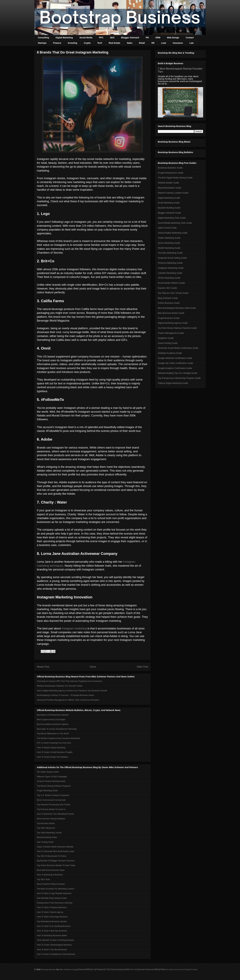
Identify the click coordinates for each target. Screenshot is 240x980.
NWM (88, 969)
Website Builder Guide (168, 183)
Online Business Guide (169, 303)
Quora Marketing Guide (169, 243)
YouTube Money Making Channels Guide (177, 328)
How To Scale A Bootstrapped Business (54, 945)
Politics (163, 969)
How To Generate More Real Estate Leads (56, 851)
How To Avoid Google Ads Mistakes (52, 757)
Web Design (173, 38)
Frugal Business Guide (169, 318)
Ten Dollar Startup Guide (48, 772)
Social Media (86, 38)
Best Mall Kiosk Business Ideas (51, 870)
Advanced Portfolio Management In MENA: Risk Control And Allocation (68, 700)
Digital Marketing (64, 38)
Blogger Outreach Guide (169, 213)
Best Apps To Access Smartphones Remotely (57, 729)
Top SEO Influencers (46, 828)
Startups (42, 43)
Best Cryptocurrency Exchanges (51, 719)
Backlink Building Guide (169, 208)
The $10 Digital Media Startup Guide (175, 178)
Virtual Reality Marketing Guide (173, 233)
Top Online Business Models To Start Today (56, 865)
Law (192, 43)
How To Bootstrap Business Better (52, 935)
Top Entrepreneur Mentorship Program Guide (179, 378)
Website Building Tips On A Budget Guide (177, 373)
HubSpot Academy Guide (170, 353)
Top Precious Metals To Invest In (51, 809)
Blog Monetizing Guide (47, 837)
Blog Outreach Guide (168, 298)
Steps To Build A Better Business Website (55, 847)
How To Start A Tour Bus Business (52, 950)
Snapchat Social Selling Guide (172, 258)
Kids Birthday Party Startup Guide (52, 898)
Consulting (43, 38)
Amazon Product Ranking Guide (51, 781)
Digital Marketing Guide (169, 198)
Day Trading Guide (45, 842)
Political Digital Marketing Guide (173, 383)
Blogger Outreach (130, 38)
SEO (112, 38)
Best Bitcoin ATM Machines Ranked (53, 715)
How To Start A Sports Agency (50, 912)
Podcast (100, 969)
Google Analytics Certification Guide (175, 368)
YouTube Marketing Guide (170, 253)
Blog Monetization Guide (170, 188)
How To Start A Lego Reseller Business (54, 893)
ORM (158, 38)
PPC (101, 38)
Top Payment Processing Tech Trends (54, 805)
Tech (100, 43)
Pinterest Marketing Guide (170, 263)
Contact (190, 38)
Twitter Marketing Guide (169, 238)
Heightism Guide (166, 338)
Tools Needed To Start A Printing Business (55, 940)
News (81, 969)
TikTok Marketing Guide (169, 278)
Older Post (142, 667)
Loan (164, 43)
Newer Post (43, 667)
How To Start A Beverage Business (52, 917)
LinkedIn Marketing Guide (170, 273)
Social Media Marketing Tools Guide (175, 223)
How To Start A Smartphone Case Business (56, 954)
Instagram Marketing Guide (171, 268)
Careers (180, 969)
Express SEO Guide (167, 288)
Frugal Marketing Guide (47, 790)
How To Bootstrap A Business (50, 875)
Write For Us (131, 969)
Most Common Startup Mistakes (51, 819)
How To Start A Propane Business (52, 907)
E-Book (113, 969)
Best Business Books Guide (171, 313)
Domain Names (145, 969)
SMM (156, 969)
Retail (142, 43)
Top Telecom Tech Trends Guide (173, 293)
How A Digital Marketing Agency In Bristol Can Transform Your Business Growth (72, 691)
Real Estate (114, 43)
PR (147, 38)
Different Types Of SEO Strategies (52, 777)
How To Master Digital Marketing (51, 748)
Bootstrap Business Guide (170, 168)
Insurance (178, 43)
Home (93, 667)
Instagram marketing (74, 628)
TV (106, 969)
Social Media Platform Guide (171, 283)
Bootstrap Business (48, 969)
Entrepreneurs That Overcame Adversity (55, 903)
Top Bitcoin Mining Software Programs (54, 786)
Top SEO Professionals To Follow (52, 856)
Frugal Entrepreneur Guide (171, 173)
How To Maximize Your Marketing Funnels (55, 814)
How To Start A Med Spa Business (52, 931)
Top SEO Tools (43, 879)
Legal (75, 969)
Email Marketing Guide (169, 203)
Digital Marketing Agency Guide (173, 323)
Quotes (121, 969)
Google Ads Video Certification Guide (175, 363)
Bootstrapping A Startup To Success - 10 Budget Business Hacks (65, 695)
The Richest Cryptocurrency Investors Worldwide (58, 738)
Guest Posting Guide (168, 343)
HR (153, 43)
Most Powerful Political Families (51, 884)
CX (93, 969)
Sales (130, 43)
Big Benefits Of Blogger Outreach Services (56, 861)
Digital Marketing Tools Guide (172, 218)
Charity (187, 969)
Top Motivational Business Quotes (52, 921)
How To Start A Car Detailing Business (54, 926)
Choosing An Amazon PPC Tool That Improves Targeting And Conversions (70, 681)
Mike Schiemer (65, 969)
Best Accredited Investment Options (53, 724)
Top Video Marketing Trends (49, 833)
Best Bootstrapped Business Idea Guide (177, 308)
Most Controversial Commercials (51, 800)
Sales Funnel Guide (167, 228)
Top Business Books (46, 823)
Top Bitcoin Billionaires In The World (53, 734)
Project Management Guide (171, 333)
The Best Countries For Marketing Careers (56, 889)
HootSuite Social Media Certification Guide (178, 348)
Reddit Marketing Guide (169, 248)
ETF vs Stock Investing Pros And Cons (54, 743)
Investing (72, 43)
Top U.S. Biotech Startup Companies (53, 795)
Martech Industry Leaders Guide (173, 193)
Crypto (87, 43)
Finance (57, 43)
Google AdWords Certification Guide (175, 358)
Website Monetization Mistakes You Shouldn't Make (60, 686)
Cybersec (171, 969)
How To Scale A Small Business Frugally (55, 752)
